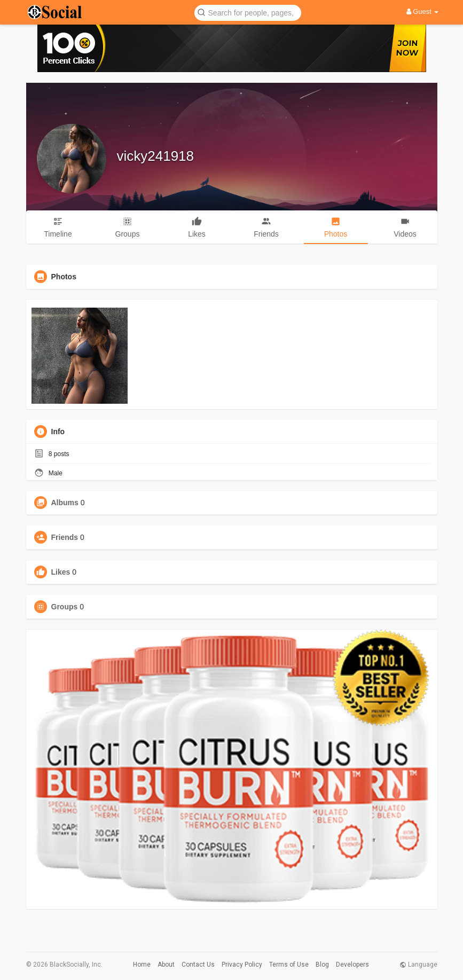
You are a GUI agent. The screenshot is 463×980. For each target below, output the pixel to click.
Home (142, 965)
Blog (322, 965)
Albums (65, 503)
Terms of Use (289, 965)
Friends (65, 537)
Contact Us (198, 965)
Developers (352, 965)
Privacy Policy (242, 965)
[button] (248, 12)
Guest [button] (423, 11)
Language (418, 965)
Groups (65, 607)
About (166, 965)
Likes (61, 572)
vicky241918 (156, 156)
